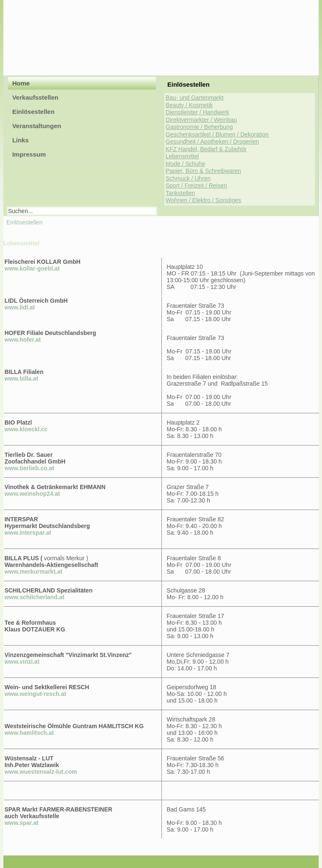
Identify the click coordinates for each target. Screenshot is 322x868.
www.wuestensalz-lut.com (41, 772)
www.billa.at (21, 379)
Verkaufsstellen (35, 97)
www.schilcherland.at (35, 597)
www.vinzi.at (22, 662)
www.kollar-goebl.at (32, 268)
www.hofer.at (23, 340)
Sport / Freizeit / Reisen (196, 185)
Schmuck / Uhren (188, 178)
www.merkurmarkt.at (34, 572)
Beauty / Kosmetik (189, 105)
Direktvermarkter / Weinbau (201, 120)
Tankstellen (180, 193)
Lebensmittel (182, 156)
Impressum (29, 154)
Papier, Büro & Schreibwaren (203, 171)
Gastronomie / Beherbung (199, 127)
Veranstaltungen (37, 126)
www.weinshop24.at (32, 494)
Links (20, 140)
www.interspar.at (28, 533)
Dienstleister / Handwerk (197, 112)
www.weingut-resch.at (35, 694)
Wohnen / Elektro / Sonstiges (203, 200)
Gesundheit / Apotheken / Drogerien (212, 142)
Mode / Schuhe (185, 164)
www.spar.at (22, 823)
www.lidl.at (20, 307)
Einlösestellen (33, 112)
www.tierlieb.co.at (30, 468)
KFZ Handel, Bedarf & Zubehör (206, 149)
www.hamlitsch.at (29, 733)
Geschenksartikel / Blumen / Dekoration (217, 134)
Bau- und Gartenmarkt (195, 98)
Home (21, 83)
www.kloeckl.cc (26, 429)
